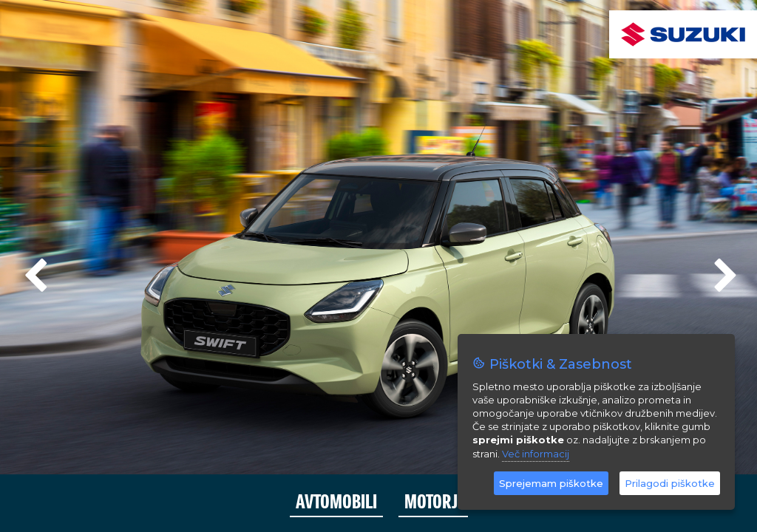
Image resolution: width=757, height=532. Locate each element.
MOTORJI (433, 502)
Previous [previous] (33, 270)
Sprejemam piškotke (551, 483)
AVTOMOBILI (336, 502)
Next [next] (724, 270)
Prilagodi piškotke (670, 483)
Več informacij (536, 454)
